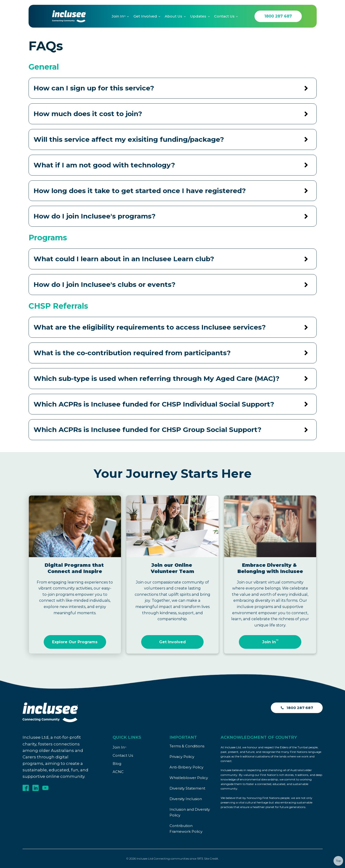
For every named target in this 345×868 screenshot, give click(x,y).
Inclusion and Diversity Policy (190, 812)
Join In (119, 16)
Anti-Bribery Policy (186, 767)
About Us (173, 16)
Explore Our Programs (75, 642)
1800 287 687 (278, 16)
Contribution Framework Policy (186, 829)
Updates (198, 16)
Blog (117, 764)
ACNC (118, 772)
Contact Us (224, 16)
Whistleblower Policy (189, 778)
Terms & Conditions (187, 746)
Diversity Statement (187, 788)
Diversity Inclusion (186, 799)
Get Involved (145, 16)
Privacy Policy (182, 757)
